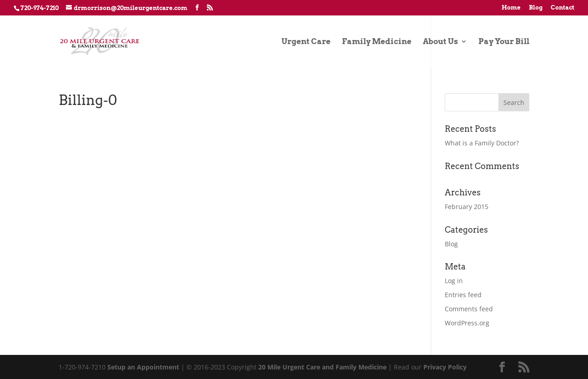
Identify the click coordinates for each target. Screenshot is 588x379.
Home (511, 8)
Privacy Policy (445, 367)
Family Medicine (377, 42)
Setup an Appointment (143, 367)
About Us (440, 42)
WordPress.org (467, 323)
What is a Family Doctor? (482, 143)
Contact (563, 8)
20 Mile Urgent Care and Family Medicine (322, 367)
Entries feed (463, 295)
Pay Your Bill (504, 42)
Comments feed (469, 309)
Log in (454, 281)
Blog (536, 8)
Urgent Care (306, 42)
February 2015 (467, 207)
